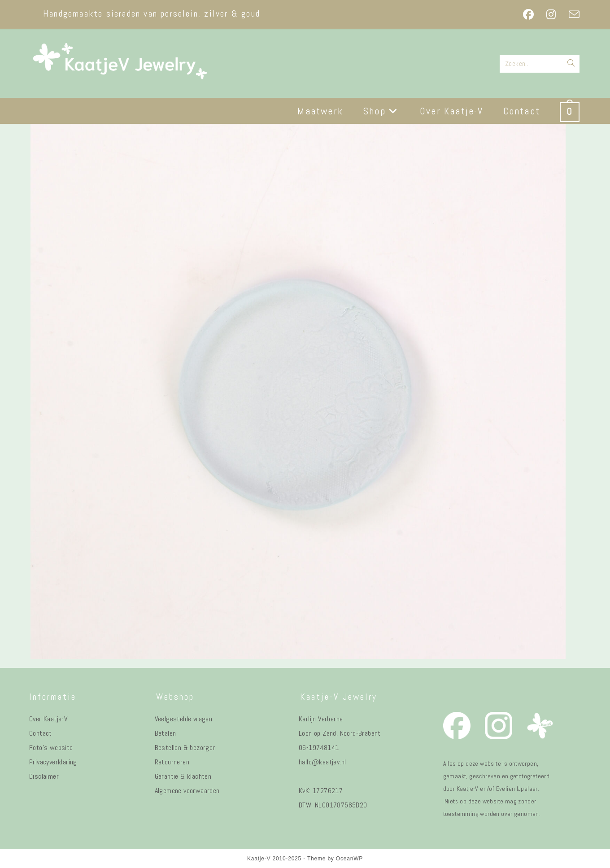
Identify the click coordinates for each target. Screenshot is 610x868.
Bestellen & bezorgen (185, 748)
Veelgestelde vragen (184, 719)
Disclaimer (44, 776)
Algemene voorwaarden (187, 791)
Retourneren (172, 762)
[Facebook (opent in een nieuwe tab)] (528, 14)
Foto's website (51, 748)
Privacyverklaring (53, 762)
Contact (41, 733)
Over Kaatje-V (48, 719)
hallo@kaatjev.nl (322, 762)
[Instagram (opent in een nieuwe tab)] (551, 14)
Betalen (166, 733)
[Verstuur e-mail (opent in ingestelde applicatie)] (571, 14)
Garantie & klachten (183, 776)
